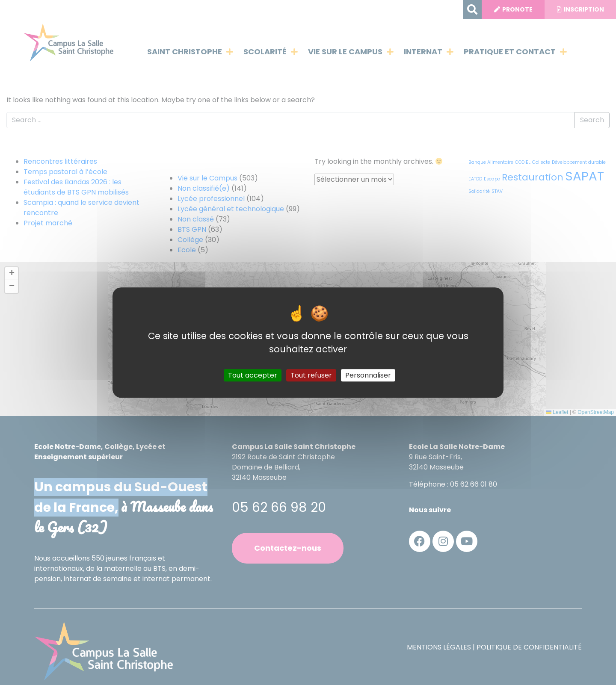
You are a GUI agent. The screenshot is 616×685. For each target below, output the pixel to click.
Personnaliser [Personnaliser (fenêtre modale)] (368, 375)
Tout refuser (311, 375)
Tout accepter (253, 375)
